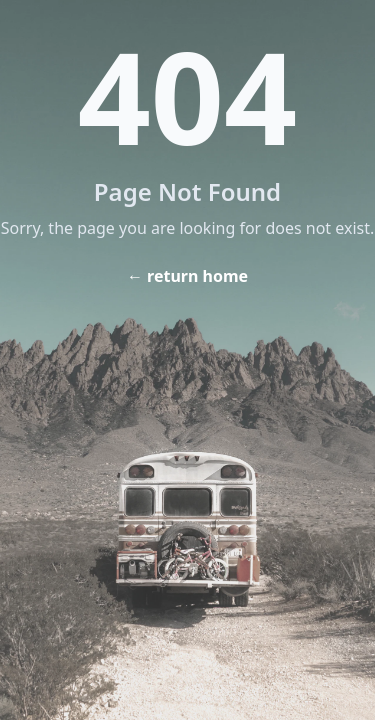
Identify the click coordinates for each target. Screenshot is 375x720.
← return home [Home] (187, 276)
